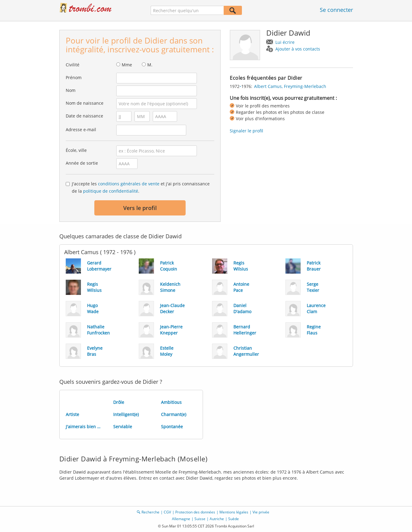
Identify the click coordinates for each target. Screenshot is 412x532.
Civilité (73, 65)
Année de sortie (82, 163)
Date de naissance (84, 116)
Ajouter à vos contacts (298, 49)
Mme (127, 65)
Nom (71, 90)
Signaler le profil (246, 131)
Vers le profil (140, 208)
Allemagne (181, 519)
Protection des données (195, 512)
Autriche (217, 519)
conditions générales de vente (129, 184)
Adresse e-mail (81, 129)
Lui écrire (285, 42)
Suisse (200, 519)
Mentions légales (234, 512)
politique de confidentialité (111, 191)
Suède (234, 519)
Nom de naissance (85, 103)
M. (150, 65)
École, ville (76, 150)
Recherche (150, 512)
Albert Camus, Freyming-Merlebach (290, 86)
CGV (167, 512)
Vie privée (261, 512)
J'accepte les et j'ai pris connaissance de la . (141, 187)
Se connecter (336, 10)
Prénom (74, 77)
